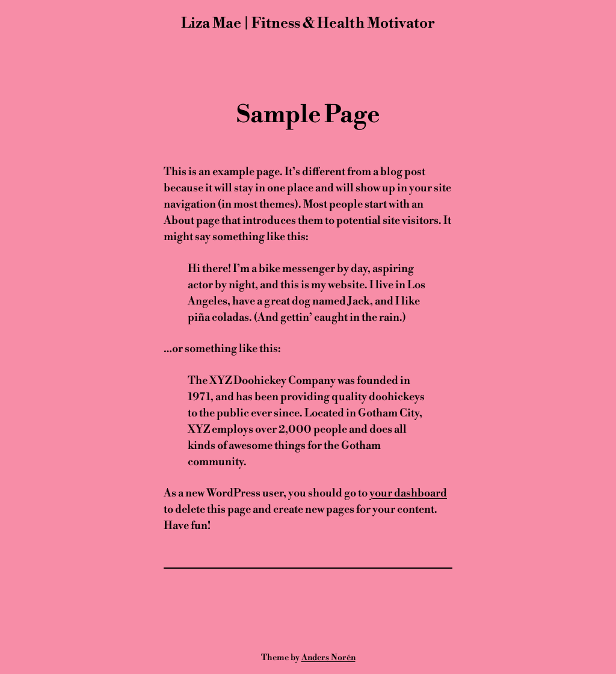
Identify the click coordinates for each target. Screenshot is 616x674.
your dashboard (408, 493)
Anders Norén (328, 658)
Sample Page (308, 115)
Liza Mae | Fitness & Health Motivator (308, 23)
